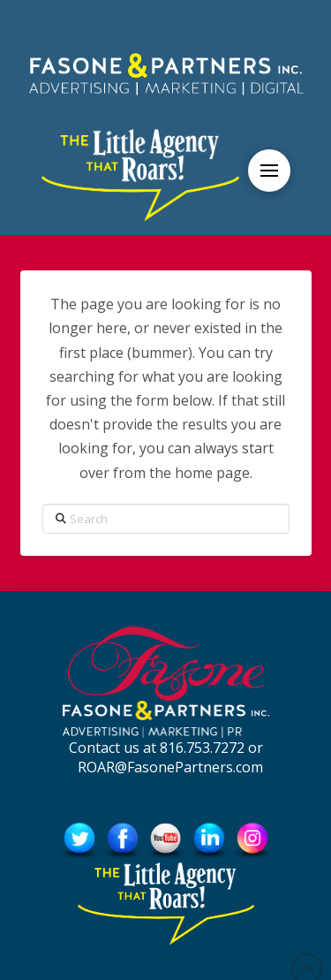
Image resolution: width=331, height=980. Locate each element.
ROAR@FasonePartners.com (170, 767)
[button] (269, 171)
